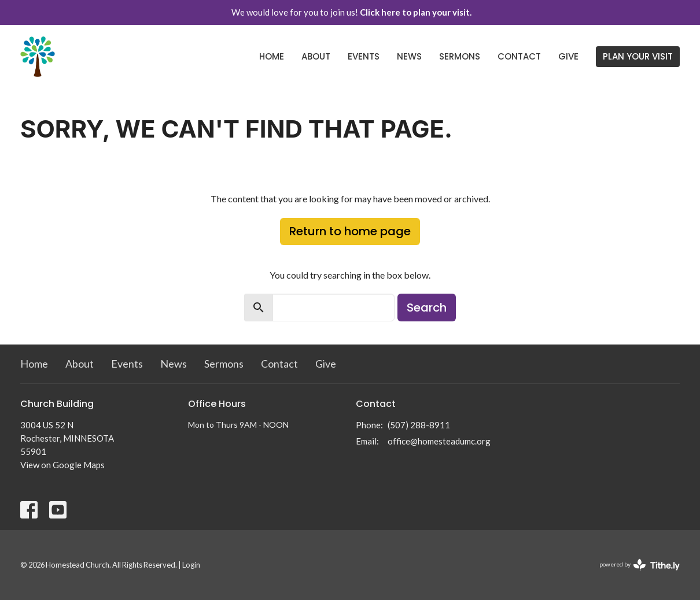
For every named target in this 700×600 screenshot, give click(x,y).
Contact (519, 56)
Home (272, 56)
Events (364, 56)
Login (191, 565)
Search (427, 308)
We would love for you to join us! (351, 12)
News (409, 56)
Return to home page (350, 231)
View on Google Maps (62, 465)
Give (568, 56)
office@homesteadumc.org (439, 441)
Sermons (460, 56)
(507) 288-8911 (419, 425)
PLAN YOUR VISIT (638, 56)
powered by (640, 565)
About (316, 56)
